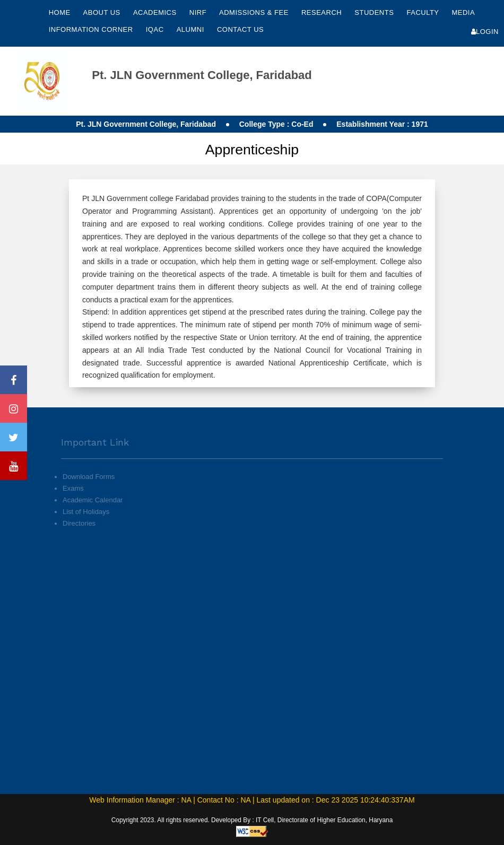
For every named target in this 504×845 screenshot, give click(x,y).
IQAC (156, 29)
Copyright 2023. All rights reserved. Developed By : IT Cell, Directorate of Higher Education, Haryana (252, 820)
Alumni (192, 29)
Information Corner (92, 29)
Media (463, 12)
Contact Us (240, 29)
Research (323, 12)
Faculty (424, 12)
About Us (103, 12)
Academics (156, 12)
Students (375, 12)
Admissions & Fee (255, 12)
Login (485, 32)
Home (60, 12)
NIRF (198, 12)
